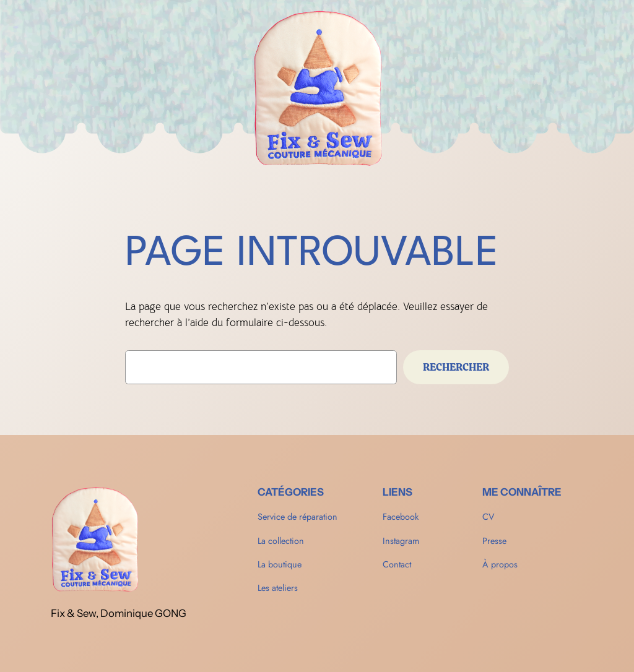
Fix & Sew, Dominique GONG (119, 613)
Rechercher (456, 367)
